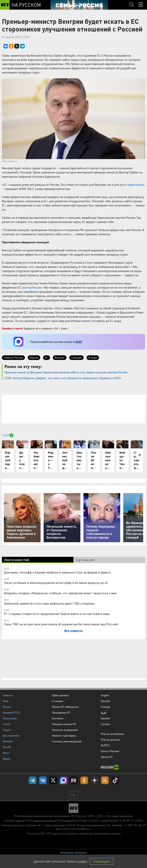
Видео (7, 759)
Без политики (11, 736)
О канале (57, 701)
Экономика (10, 718)
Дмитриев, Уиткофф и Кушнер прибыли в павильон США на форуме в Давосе (57, 572)
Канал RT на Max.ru (64, 780)
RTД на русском (110, 740)
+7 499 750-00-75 (135, 825)
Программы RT (61, 712)
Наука (7, 730)
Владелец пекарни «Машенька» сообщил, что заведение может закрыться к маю (60, 593)
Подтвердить (101, 861)
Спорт (7, 724)
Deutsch (106, 701)
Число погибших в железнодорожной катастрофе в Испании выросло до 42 (56, 583)
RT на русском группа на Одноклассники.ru (84, 780)
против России (32, 287)
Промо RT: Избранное (65, 707)
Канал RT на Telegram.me (33, 780)
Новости (8, 695)
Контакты (58, 718)
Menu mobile (141, 1)
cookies (82, 861)
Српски (105, 724)
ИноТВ (7, 747)
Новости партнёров (64, 736)
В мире (93, 358)
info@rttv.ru (84, 829)
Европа (34, 358)
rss (105, 780)
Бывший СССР (12, 712)
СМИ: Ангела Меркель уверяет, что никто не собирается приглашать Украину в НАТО (63, 378)
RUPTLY (105, 745)
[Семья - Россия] (79, 5)
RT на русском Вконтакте (43, 780)
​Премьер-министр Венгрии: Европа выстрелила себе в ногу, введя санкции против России (66, 372)
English (105, 695)
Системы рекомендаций (67, 741)
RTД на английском (112, 734)
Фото (6, 753)
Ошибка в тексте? (13, 328)
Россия (7, 707)
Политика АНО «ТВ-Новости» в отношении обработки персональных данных (74, 833)
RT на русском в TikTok (115, 780)
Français (106, 707)
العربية (104, 713)
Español (105, 718)
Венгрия (60, 358)
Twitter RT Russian (53, 780)
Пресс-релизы (60, 695)
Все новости (73, 631)
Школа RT (107, 757)
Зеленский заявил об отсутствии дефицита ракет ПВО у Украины (49, 603)
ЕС (47, 358)
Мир (6, 701)
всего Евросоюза (131, 184)
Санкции (76, 358)
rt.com (29, 821)
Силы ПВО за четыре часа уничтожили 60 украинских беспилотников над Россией (61, 624)
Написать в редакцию (65, 730)
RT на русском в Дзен (95, 780)
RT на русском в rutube (74, 780)
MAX (79, 342)
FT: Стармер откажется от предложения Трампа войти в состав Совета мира (57, 614)
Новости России (13, 358)
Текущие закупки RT (64, 724)
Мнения (8, 741)
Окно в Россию (110, 751)
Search (131, 1)
